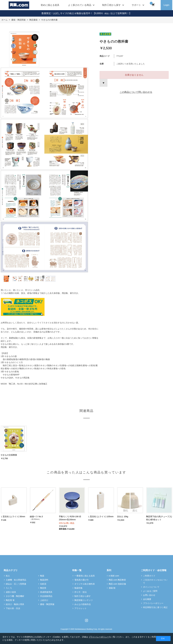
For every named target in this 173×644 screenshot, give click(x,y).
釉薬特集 (79, 588)
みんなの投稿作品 (83, 604)
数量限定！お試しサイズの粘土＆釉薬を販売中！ (67, 13)
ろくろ (9, 588)
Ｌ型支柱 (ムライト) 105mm (101, 517)
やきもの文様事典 (9, 455)
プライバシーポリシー (153, 603)
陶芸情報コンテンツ (84, 600)
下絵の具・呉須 (13, 608)
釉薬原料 (44, 580)
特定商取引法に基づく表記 (155, 607)
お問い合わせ (149, 595)
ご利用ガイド (149, 576)
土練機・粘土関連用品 (16, 580)
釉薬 (42, 576)
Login (166, 5)
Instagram (86, 620)
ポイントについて (151, 587)
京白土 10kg (123, 517)
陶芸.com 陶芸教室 (117, 580)
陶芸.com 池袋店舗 (117, 584)
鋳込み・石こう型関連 (16, 584)
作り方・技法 (81, 592)
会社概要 (147, 599)
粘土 (8, 576)
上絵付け (44, 600)
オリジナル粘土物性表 (85, 584)
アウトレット (81, 608)
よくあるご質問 (150, 591)
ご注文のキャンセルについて (155, 581)
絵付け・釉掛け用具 (15, 604)
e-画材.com (114, 576)
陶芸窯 (43, 588)
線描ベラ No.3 (36, 517)
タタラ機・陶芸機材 (15, 596)
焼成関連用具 (46, 592)
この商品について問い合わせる (136, 92)
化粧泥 (43, 584)
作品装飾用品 (46, 596)
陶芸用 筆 (10, 600)
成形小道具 (11, 592)
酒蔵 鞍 (112, 588)
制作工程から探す (83, 596)
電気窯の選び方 (82, 580)
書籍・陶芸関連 (47, 604)
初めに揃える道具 (50, 5)
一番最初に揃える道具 (85, 576)
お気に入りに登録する (104, 83)
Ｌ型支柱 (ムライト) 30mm (13, 517)
